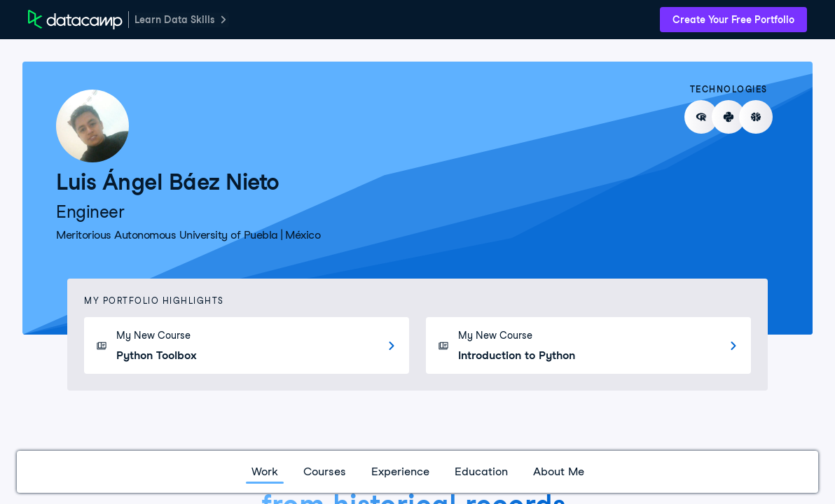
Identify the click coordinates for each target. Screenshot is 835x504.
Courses (325, 471)
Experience (400, 471)
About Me (559, 471)
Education (481, 471)
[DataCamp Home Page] (75, 20)
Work (265, 471)
